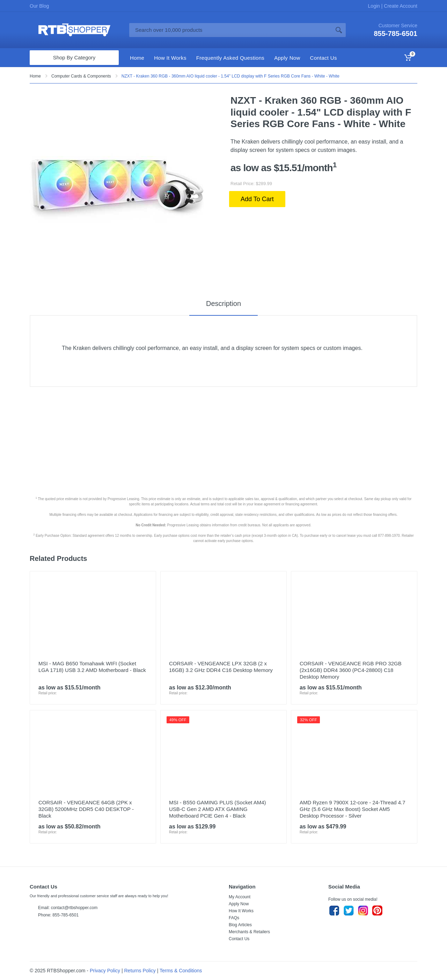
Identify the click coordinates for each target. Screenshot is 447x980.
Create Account (400, 6)
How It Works (241, 911)
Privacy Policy (105, 971)
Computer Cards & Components (81, 76)
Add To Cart (257, 199)
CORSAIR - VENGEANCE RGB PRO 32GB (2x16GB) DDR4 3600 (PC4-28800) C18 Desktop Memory (351, 670)
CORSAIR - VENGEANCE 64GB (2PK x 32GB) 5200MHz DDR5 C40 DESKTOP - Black (86, 809)
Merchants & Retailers (249, 932)
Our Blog (39, 6)
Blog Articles (240, 925)
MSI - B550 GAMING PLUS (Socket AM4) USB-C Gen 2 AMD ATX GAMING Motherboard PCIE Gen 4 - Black (218, 809)
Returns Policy (140, 971)
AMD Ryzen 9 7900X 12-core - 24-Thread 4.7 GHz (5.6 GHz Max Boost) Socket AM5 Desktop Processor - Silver (353, 809)
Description (223, 303)
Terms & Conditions (181, 971)
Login (375, 6)
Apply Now (239, 904)
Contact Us (239, 939)
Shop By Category (74, 57)
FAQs (234, 918)
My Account (240, 897)
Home (35, 76)
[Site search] (230, 30)
